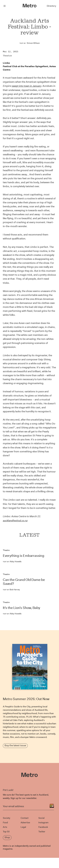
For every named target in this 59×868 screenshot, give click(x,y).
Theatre (7, 56)
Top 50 (6, 832)
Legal (23, 827)
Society (6, 818)
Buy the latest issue (15, 745)
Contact (25, 818)
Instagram (43, 822)
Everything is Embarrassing (24, 556)
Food (5, 822)
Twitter (42, 832)
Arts (5, 827)
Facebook (43, 827)
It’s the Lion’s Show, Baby (21, 608)
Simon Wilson (33, 43)
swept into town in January (26, 86)
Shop (7, 837)
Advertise (25, 822)
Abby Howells (12, 561)
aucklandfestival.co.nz (15, 521)
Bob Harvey (11, 590)
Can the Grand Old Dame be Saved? (24, 582)
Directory (51, 6)
